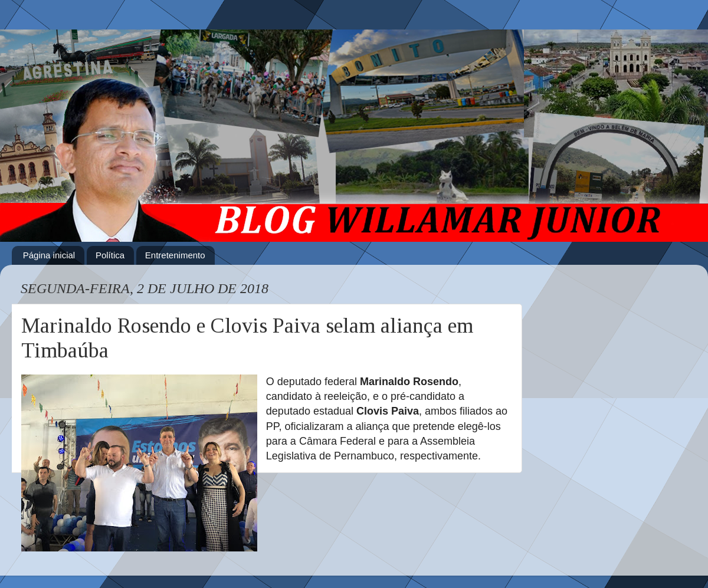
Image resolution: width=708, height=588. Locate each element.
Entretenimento (175, 255)
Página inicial (49, 255)
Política (110, 255)
